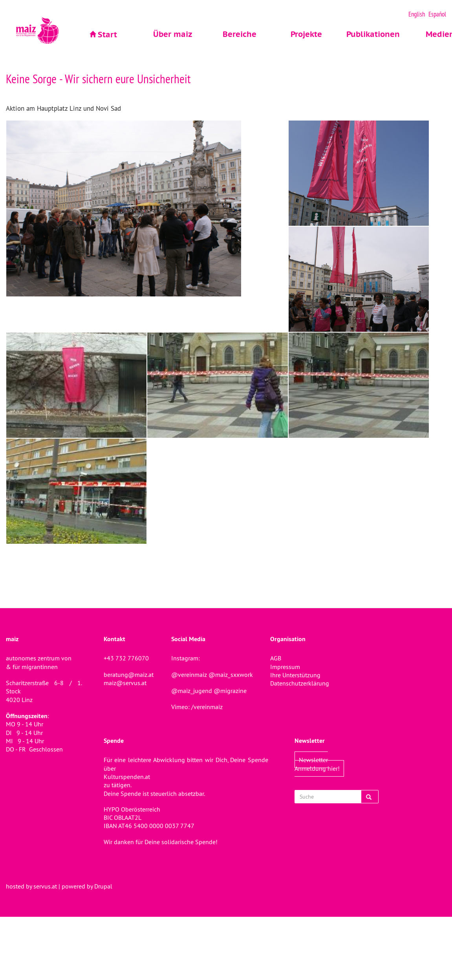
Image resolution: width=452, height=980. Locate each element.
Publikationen (373, 34)
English (417, 14)
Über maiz (173, 34)
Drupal (103, 886)
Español (437, 14)
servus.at (45, 886)
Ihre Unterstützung (295, 675)
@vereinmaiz (189, 675)
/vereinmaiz (206, 707)
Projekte (306, 34)
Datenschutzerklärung (300, 683)
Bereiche (240, 34)
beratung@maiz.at (129, 675)
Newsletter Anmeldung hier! (317, 764)
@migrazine (230, 691)
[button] (147, 209)
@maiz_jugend (192, 691)
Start (107, 35)
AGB (276, 658)
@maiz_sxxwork (231, 675)
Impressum (285, 667)
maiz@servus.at (125, 683)
